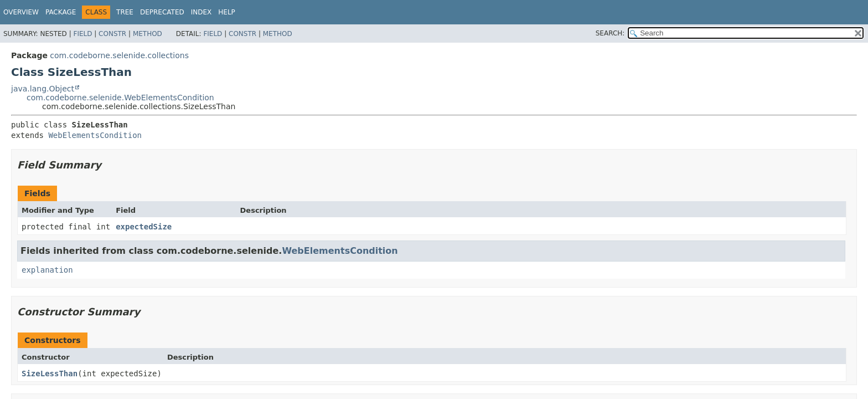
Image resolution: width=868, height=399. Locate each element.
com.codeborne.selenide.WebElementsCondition (120, 98)
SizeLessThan (50, 374)
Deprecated (162, 12)
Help (227, 12)
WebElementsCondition (95, 135)
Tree (125, 12)
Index (201, 12)
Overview (21, 12)
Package (61, 12)
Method (148, 34)
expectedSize (144, 227)
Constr (112, 34)
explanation (47, 270)
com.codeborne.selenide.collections (119, 55)
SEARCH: (610, 33)
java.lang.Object (43, 89)
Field (82, 34)
